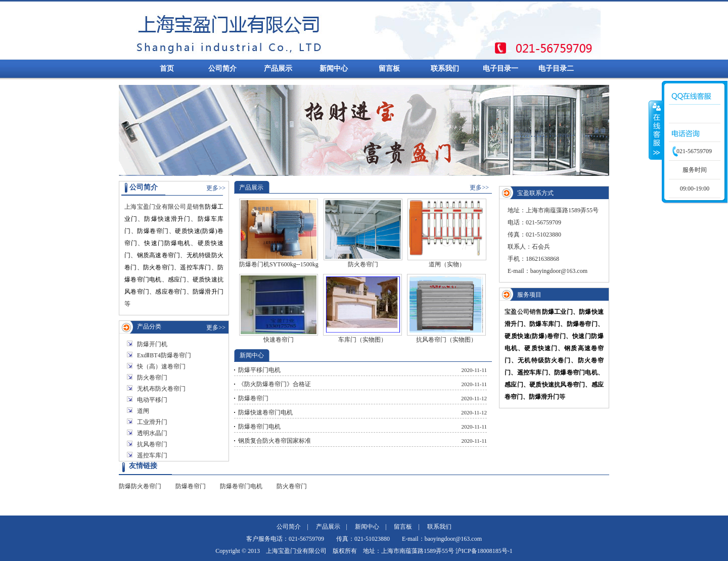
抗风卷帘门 (152, 444)
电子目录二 (556, 68)
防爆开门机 (152, 344)
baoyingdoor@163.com (559, 271)
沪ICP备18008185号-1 (484, 551)
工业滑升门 (152, 422)
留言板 (389, 68)
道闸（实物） (447, 233)
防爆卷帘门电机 (259, 427)
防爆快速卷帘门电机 (265, 412)
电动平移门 (152, 400)
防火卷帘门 (152, 378)
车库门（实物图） (362, 309)
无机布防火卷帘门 (161, 389)
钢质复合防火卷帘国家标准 (275, 441)
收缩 (656, 130)
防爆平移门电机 (259, 370)
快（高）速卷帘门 (161, 366)
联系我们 (445, 68)
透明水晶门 (152, 433)
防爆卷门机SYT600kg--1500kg (279, 233)
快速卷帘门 (279, 309)
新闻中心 (334, 68)
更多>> (216, 188)
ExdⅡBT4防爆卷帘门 (164, 355)
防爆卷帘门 (253, 398)
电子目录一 (500, 68)
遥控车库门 (152, 455)
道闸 (143, 411)
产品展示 (278, 68)
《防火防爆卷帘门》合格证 (275, 384)
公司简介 (222, 68)
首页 (167, 68)
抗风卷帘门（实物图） (446, 309)
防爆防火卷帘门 (140, 486)
